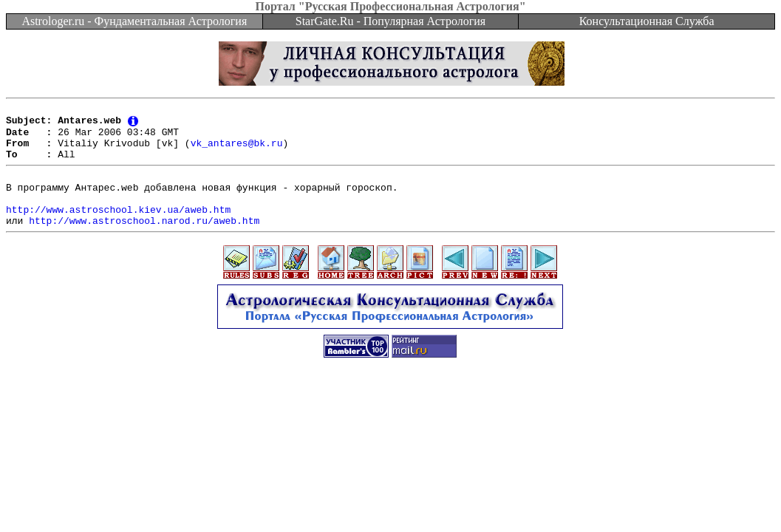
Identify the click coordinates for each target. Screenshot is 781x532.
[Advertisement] (391, 423)
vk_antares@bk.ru (237, 151)
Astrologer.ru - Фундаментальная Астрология (134, 21)
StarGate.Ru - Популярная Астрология (390, 21)
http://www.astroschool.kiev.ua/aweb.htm (118, 228)
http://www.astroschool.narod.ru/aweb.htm (144, 242)
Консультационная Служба (647, 21)
